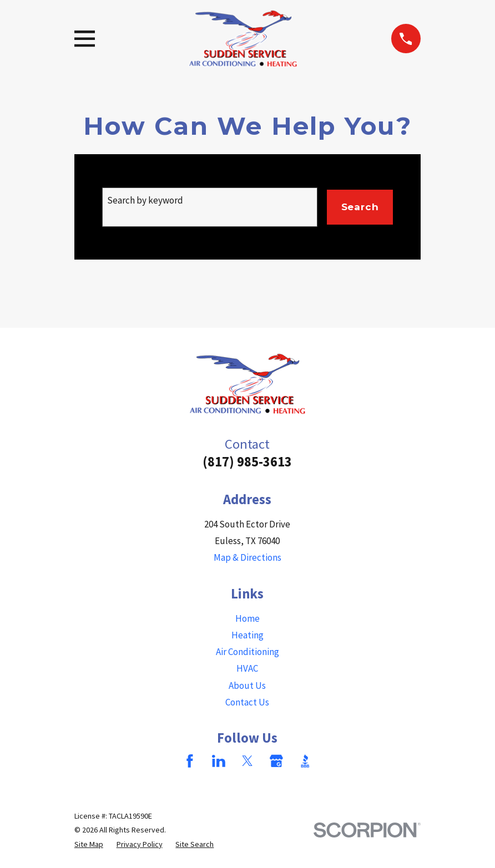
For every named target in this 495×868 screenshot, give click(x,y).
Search (360, 207)
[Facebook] (190, 761)
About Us (247, 686)
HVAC (247, 668)
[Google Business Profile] (276, 761)
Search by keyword (145, 200)
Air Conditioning (247, 652)
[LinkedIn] (219, 761)
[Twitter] (247, 761)
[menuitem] (89, 844)
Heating (247, 635)
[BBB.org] (305, 761)
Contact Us (247, 702)
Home (247, 618)
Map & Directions (247, 557)
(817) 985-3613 (247, 462)
